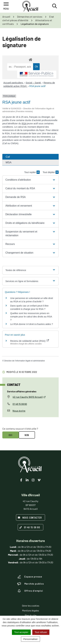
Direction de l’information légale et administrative (24, 361)
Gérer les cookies (31, 606)
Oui (11, 435)
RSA (24, 123)
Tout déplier (51, 172)
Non (27, 435)
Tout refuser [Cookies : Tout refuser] (41, 632)
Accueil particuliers (14, 83)
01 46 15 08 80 (30, 527)
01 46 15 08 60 (20, 404)
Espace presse (30, 577)
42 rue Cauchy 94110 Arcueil (29, 397)
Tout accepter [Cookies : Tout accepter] (21, 632)
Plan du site (31, 615)
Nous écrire (19, 411)
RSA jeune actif (38, 86)
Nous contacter (30, 517)
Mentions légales (30, 611)
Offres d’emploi (30, 591)
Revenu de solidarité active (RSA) (30, 341)
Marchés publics (31, 584)
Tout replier (32, 172)
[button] (31, 180)
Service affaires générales (22, 391)
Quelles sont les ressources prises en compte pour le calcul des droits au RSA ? (31, 316)
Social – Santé (34, 83)
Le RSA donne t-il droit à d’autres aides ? (32, 324)
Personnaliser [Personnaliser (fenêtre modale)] (31, 639)
